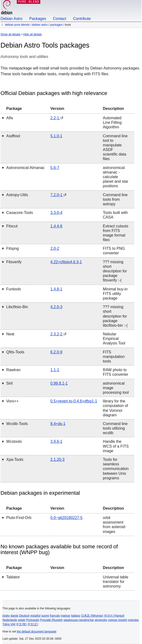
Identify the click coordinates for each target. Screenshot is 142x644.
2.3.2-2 (57, 334)
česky (6, 616)
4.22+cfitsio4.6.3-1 (66, 262)
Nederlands (10, 620)
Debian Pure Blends (17, 25)
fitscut (12, 226)
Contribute (82, 19)
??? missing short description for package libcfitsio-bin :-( (115, 316)
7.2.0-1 (57, 195)
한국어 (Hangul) (114, 616)
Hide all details (32, 34)
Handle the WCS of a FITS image (116, 446)
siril (9, 383)
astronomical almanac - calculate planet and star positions (116, 177)
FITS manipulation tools (114, 357)
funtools (14, 289)
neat (10, 334)
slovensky (101, 620)
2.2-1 (55, 118)
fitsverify (14, 262)
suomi (45, 616)
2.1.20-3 (57, 460)
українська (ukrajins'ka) (79, 620)
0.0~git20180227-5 (66, 518)
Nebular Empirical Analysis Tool (114, 339)
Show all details (10, 34)
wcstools (14, 441)
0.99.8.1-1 (59, 383)
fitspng (12, 248)
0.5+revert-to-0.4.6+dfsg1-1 (74, 401)
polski (22, 620)
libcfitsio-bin (17, 307)
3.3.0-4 (56, 213)
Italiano (76, 616)
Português (33, 620)
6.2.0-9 (56, 352)
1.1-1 (55, 370)
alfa (10, 118)
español (35, 616)
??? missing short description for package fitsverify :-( (115, 271)
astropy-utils (17, 195)
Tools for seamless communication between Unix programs (116, 469)
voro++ (12, 401)
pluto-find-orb (19, 518)
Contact (60, 19)
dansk (14, 616)
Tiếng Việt (9, 624)
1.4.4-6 (56, 226)
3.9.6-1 (56, 441)
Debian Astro (12, 19)
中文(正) (33, 624)
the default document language (37, 631)
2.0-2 (55, 248)
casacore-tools (20, 213)
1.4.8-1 (56, 289)
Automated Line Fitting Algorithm (112, 122)
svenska (133, 620)
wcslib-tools (17, 424)
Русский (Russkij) (51, 620)
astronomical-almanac (25, 168)
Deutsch (24, 616)
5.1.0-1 (56, 136)
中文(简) (21, 624)
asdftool (13, 136)
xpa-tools (15, 460)
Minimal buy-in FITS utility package (115, 294)
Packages (38, 19)
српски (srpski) (118, 620)
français (55, 616)
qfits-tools (15, 352)
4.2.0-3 (56, 307)
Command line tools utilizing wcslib (115, 428)
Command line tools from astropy (115, 199)
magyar (65, 616)
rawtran (13, 370)
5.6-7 (55, 168)
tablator (13, 577)
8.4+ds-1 (58, 424)
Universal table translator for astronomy (116, 582)
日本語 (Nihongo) (92, 616)
